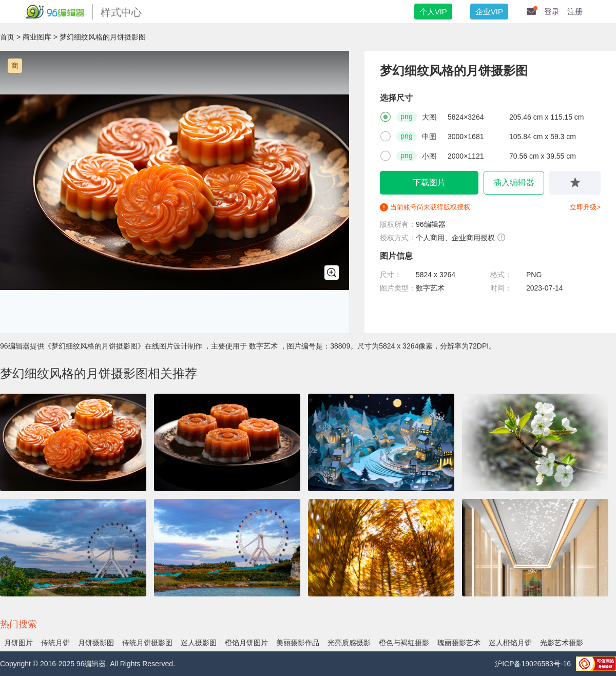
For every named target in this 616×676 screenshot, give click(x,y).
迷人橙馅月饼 (510, 643)
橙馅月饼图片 (246, 643)
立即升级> (585, 207)
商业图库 (37, 37)
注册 (575, 12)
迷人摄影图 (199, 643)
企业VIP (489, 12)
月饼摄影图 (96, 643)
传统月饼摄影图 (147, 643)
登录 (552, 12)
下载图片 (429, 182)
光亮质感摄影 (349, 643)
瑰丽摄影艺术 (459, 643)
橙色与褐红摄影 (404, 643)
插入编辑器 (514, 182)
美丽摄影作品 (298, 643)
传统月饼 (55, 643)
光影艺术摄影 (562, 643)
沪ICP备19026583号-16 (533, 664)
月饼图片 (18, 643)
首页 (7, 37)
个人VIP (433, 12)
